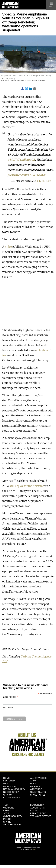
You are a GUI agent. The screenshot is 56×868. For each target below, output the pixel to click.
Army (33, 781)
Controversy (12, 798)
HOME (6, 778)
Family (7, 811)
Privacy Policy (39, 813)
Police (7, 819)
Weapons (9, 808)
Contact (35, 811)
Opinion (8, 795)
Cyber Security (13, 816)
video (8, 246)
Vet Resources (12, 825)
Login (34, 849)
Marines (35, 786)
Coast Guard (38, 792)
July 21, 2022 (44, 181)
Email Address (11, 697)
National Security (14, 789)
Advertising (38, 808)
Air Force (36, 789)
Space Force (38, 795)
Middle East (10, 786)
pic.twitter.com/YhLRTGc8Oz (26, 174)
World (7, 784)
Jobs (6, 813)
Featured (9, 781)
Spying (7, 822)
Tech (6, 805)
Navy (33, 784)
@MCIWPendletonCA (21, 159)
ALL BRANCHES (38, 778)
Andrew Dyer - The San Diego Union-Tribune (23, 80)
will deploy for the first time (27, 486)
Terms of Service (41, 816)
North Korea (11, 792)
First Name (8, 708)
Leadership (37, 805)
